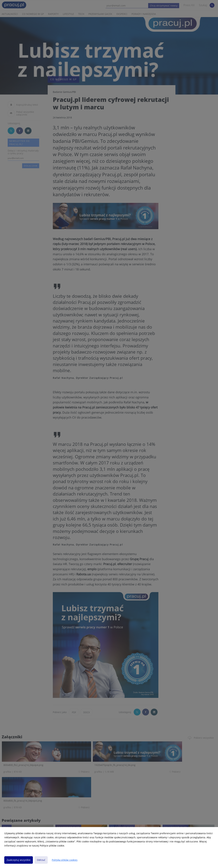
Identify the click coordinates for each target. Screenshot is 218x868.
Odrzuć (41, 860)
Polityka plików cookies (65, 860)
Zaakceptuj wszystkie (19, 860)
